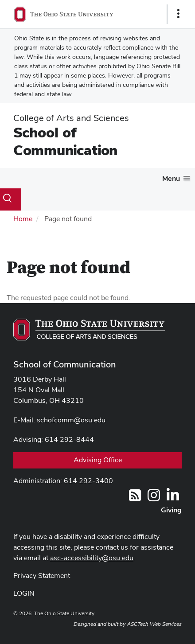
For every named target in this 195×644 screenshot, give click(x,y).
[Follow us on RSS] (135, 498)
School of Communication (65, 141)
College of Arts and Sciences (71, 118)
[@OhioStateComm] (154, 498)
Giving (171, 510)
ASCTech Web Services (154, 624)
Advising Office (98, 460)
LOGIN (24, 593)
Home (23, 219)
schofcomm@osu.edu (71, 420)
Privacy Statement (42, 576)
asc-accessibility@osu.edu (92, 558)
